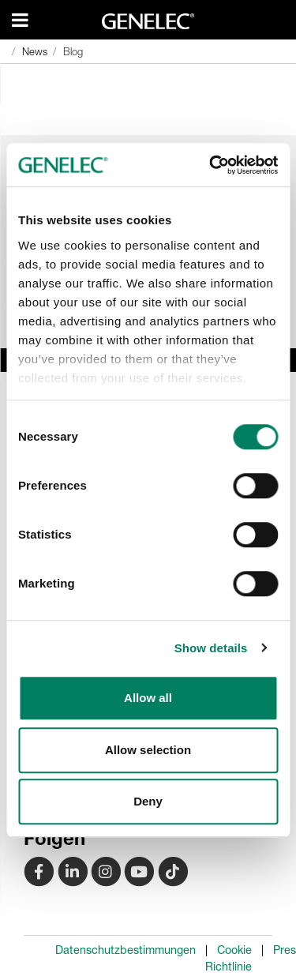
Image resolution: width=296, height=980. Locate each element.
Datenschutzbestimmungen (126, 950)
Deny (148, 801)
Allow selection (148, 750)
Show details (211, 648)
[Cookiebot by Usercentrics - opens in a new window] (211, 165)
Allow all (148, 698)
